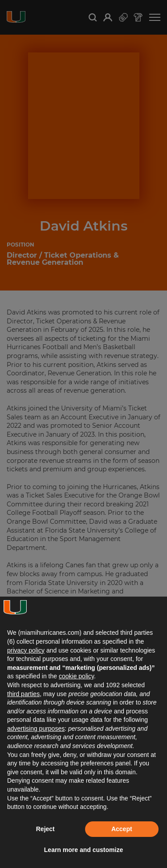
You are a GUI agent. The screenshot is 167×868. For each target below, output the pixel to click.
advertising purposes (36, 729)
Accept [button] (122, 829)
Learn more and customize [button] (83, 850)
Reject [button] (45, 829)
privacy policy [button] (26, 650)
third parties (23, 694)
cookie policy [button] (76, 676)
